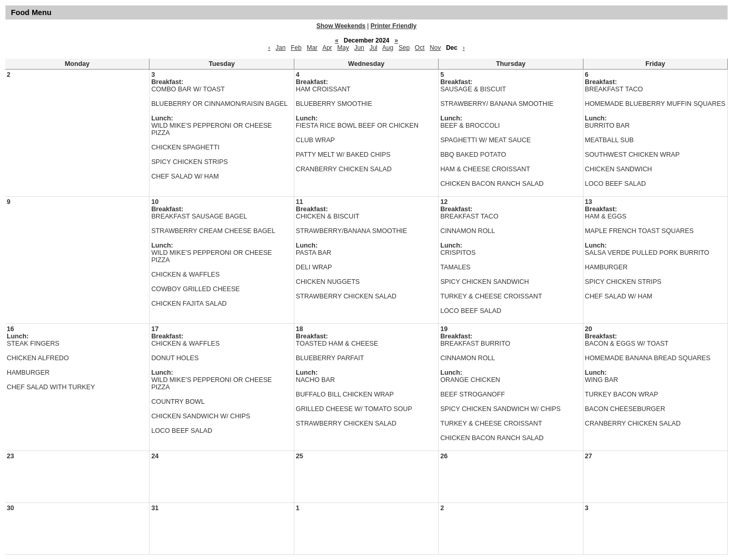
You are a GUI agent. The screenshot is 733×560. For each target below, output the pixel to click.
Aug (388, 48)
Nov (435, 48)
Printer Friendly (394, 26)
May (343, 48)
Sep (404, 48)
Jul (374, 48)
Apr (327, 48)
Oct (420, 48)
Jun (359, 48)
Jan (281, 48)
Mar (312, 48)
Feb (296, 48)
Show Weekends (341, 26)
